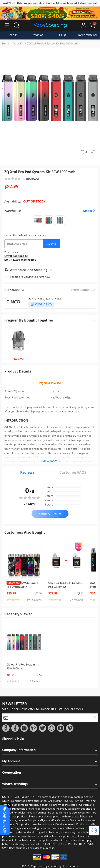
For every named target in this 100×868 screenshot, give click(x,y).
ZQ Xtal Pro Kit (50, 383)
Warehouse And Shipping (29, 270)
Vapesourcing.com (42, 866)
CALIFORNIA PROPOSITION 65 (65, 801)
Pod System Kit (21, 397)
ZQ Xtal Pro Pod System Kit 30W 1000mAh (52, 43)
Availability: (13, 201)
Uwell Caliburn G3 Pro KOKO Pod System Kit (65, 585)
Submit (52, 244)
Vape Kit (18, 43)
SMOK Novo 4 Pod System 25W (22, 585)
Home (6, 43)
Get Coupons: (14, 290)
